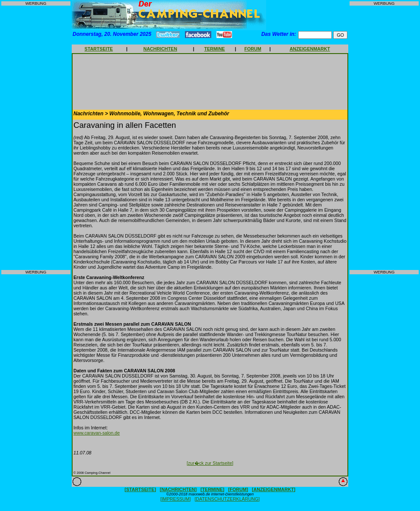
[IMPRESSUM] (175, 499)
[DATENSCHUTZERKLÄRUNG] (227, 499)
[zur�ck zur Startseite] (210, 463)
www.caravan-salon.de (97, 433)
